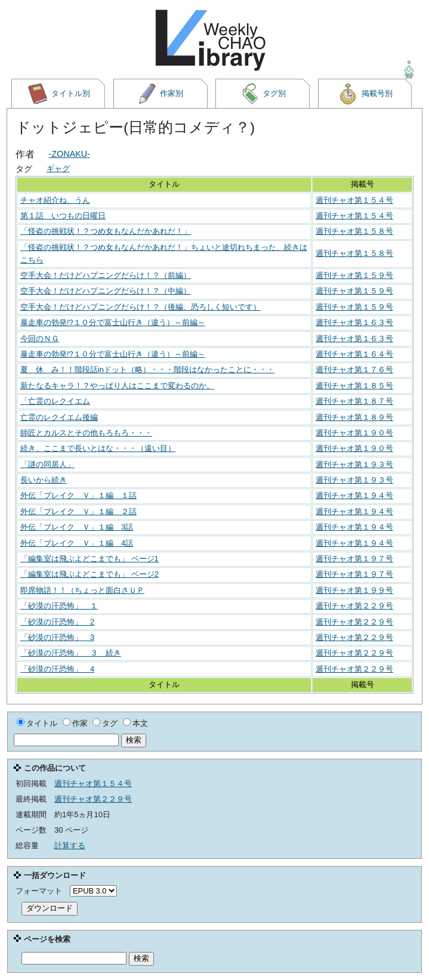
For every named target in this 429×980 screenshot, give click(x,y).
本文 (140, 723)
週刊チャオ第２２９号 (354, 606)
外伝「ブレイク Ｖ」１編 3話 (77, 527)
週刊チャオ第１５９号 (354, 275)
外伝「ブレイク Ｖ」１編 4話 (77, 543)
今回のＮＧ (40, 338)
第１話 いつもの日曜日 (63, 216)
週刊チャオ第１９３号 (354, 464)
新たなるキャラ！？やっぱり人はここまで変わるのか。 (117, 386)
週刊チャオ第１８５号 (354, 386)
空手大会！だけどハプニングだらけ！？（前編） (106, 275)
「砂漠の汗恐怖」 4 (57, 669)
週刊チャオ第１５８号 (354, 231)
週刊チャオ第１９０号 (354, 433)
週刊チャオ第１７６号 (354, 370)
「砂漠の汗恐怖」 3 (57, 637)
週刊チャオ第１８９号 (354, 417)
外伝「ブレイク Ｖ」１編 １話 (78, 495)
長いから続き (44, 480)
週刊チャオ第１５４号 (354, 200)
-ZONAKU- (70, 154)
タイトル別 (58, 94)
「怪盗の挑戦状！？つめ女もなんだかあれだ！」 (106, 231)
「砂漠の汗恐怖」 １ (59, 606)
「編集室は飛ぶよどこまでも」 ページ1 (89, 559)
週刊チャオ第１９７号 (354, 559)
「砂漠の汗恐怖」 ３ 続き (71, 653)
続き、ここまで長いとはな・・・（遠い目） (98, 448)
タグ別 (263, 94)
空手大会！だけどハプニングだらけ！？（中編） (106, 291)
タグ (110, 723)
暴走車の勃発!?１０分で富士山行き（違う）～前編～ (113, 322)
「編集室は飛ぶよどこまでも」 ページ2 (89, 574)
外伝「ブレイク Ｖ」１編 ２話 (78, 511)
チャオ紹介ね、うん (55, 200)
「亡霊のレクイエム (55, 401)
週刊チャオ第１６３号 (354, 322)
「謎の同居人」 (47, 464)
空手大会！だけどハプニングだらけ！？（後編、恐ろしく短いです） (141, 307)
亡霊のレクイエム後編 (59, 417)
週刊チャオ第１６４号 (354, 354)
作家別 (161, 94)
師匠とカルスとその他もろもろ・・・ (86, 433)
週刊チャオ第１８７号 (354, 401)
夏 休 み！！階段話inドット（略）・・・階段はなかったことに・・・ (147, 370)
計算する (70, 845)
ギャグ (58, 169)
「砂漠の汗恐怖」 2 (57, 622)
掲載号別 (365, 94)
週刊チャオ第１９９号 (354, 590)
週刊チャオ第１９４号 (354, 495)
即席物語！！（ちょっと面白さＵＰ (82, 590)
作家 (80, 723)
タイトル (42, 723)
